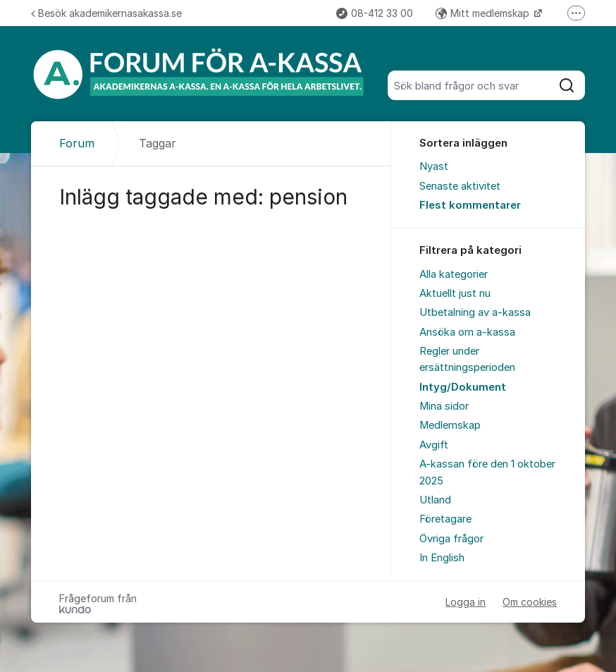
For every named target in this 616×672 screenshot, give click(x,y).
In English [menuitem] (442, 558)
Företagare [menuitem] (445, 519)
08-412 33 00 (375, 13)
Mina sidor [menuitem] (444, 406)
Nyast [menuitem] (434, 166)
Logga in (466, 602)
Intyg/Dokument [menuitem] (463, 387)
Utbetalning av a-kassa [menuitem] (475, 312)
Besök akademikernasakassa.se (106, 13)
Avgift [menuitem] (434, 445)
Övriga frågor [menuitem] (451, 539)
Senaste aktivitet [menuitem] (460, 186)
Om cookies (530, 602)
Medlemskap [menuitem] (450, 425)
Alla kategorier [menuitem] (454, 274)
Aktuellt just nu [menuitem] (455, 293)
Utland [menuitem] (435, 500)
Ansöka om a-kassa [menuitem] (467, 332)
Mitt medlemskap (484, 13)
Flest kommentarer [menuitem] (470, 205)
